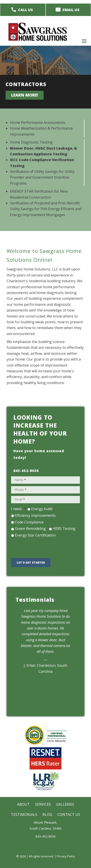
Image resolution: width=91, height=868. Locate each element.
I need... (19, 509)
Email (20, 499)
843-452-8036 (26, 471)
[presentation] (44, 547)
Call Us (25, 10)
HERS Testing (64, 529)
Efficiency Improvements (35, 515)
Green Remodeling (30, 529)
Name (20, 480)
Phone (20, 490)
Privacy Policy (66, 856)
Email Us (71, 10)
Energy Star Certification (35, 535)
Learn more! (25, 95)
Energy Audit (42, 509)
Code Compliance (29, 522)
